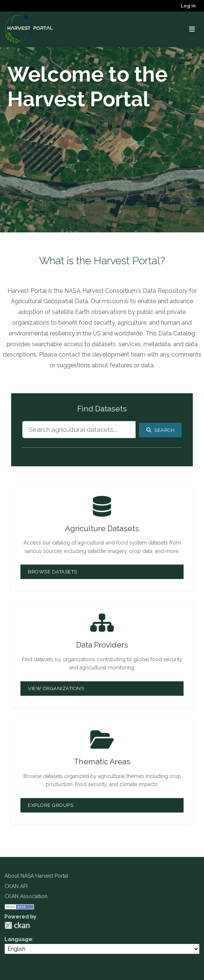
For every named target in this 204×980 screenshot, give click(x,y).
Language (18, 939)
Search (161, 430)
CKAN (17, 925)
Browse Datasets (53, 572)
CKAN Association (26, 896)
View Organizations (56, 688)
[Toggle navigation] (192, 29)
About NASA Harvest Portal (36, 876)
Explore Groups (51, 805)
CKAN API (16, 886)
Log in (188, 6)
